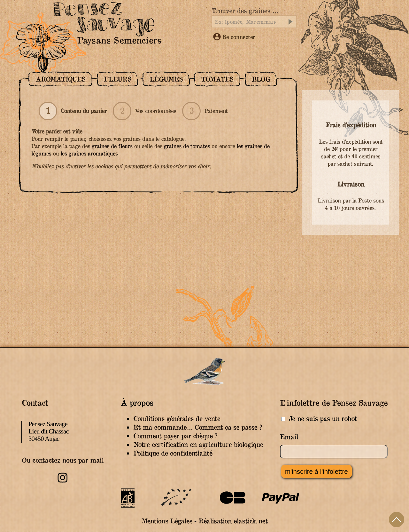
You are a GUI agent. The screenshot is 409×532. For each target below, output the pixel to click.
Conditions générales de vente (177, 419)
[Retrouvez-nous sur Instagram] (63, 482)
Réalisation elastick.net (233, 521)
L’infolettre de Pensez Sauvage (334, 402)
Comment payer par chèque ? (175, 436)
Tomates (217, 79)
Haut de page (397, 520)
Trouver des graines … (245, 11)
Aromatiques (60, 79)
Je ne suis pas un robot (319, 419)
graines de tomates (187, 146)
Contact (35, 402)
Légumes (166, 79)
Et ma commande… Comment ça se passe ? (197, 427)
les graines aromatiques (89, 153)
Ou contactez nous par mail (62, 460)
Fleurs (118, 79)
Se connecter (234, 37)
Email (289, 437)
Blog (261, 79)
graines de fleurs (112, 146)
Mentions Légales (167, 521)
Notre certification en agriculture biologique (198, 445)
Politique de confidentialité (173, 453)
